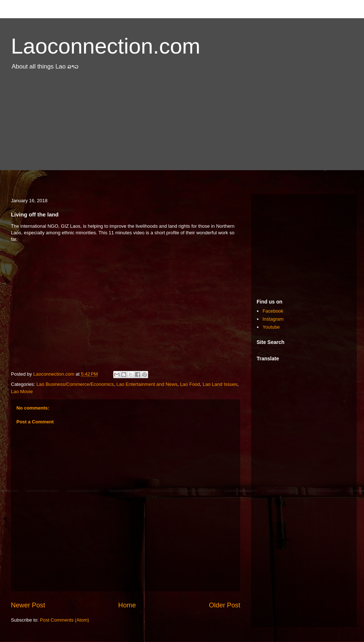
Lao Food (190, 384)
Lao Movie (22, 392)
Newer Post (28, 605)
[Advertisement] (182, 136)
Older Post (225, 605)
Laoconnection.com (106, 46)
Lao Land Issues (220, 384)
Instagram (273, 319)
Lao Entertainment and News (147, 384)
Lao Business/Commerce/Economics (75, 384)
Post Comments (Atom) (65, 620)
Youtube (271, 327)
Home (127, 605)
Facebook (273, 311)
